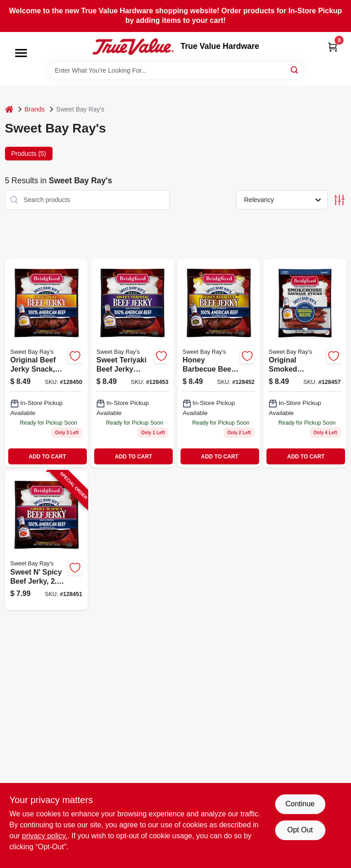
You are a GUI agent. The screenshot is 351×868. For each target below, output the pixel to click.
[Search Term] (175, 70)
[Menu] (21, 53)
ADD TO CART (48, 457)
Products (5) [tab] (29, 154)
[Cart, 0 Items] (333, 47)
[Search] (295, 70)
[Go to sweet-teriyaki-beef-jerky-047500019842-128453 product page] (133, 363)
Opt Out (300, 830)
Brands (35, 109)
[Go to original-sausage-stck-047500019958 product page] (305, 363)
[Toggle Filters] (339, 200)
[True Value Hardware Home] (133, 47)
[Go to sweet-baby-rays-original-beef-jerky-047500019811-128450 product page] (47, 363)
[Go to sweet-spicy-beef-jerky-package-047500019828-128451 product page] (47, 541)
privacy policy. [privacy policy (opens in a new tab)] (45, 836)
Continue (300, 804)
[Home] (9, 109)
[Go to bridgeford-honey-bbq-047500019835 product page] (219, 363)
